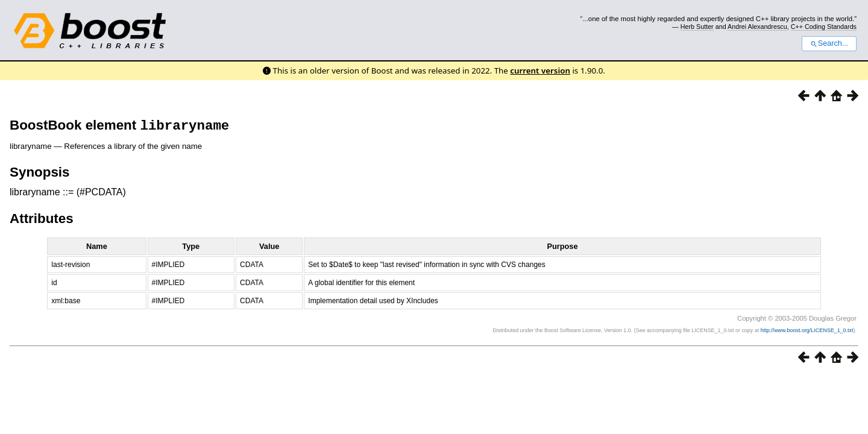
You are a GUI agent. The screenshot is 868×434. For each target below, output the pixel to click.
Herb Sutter (697, 27)
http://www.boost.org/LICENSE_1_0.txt (807, 333)
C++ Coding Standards (824, 27)
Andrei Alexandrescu (757, 27)
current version (540, 71)
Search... (829, 43)
